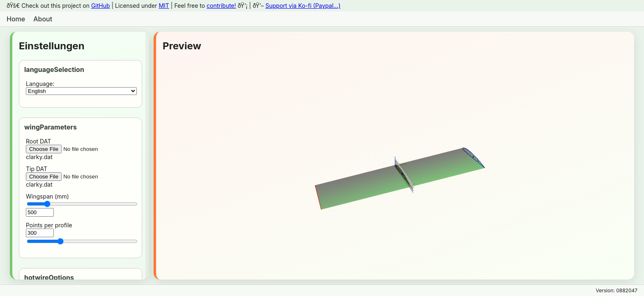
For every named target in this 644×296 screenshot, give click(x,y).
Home (16, 19)
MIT (164, 6)
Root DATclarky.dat (81, 149)
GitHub (101, 6)
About (43, 19)
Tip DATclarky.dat (81, 177)
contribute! (221, 6)
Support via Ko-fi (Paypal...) (303, 6)
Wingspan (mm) (81, 205)
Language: (81, 88)
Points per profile (81, 233)
